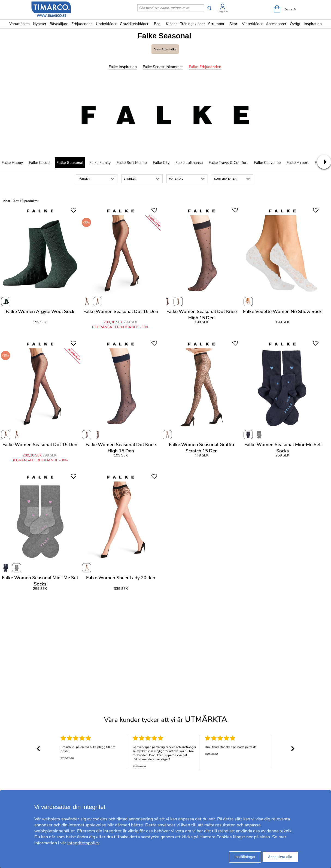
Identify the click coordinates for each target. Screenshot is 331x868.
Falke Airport (298, 163)
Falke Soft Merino (132, 163)
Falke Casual (40, 163)
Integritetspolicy (83, 843)
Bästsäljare (59, 24)
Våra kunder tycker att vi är (166, 719)
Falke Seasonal (70, 163)
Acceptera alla (280, 857)
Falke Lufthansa (189, 163)
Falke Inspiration (123, 67)
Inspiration (313, 24)
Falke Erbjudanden (205, 67)
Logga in (223, 11)
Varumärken (19, 24)
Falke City (161, 163)
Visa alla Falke (165, 49)
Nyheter (40, 24)
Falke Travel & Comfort (228, 163)
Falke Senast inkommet (163, 67)
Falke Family (100, 163)
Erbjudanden (82, 24)
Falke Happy (12, 163)
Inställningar (245, 857)
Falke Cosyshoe (267, 163)
